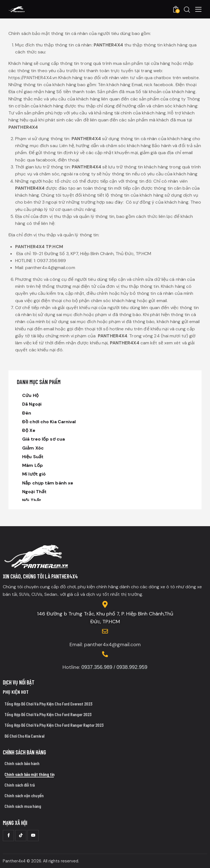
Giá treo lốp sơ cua (43, 439)
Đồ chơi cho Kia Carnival (49, 422)
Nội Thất (32, 500)
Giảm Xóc (33, 448)
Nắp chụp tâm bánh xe (48, 483)
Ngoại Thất (34, 492)
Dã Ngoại (32, 404)
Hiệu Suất (33, 457)
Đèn (27, 413)
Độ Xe (29, 430)
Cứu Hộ (30, 395)
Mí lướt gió (34, 474)
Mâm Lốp (33, 465)
